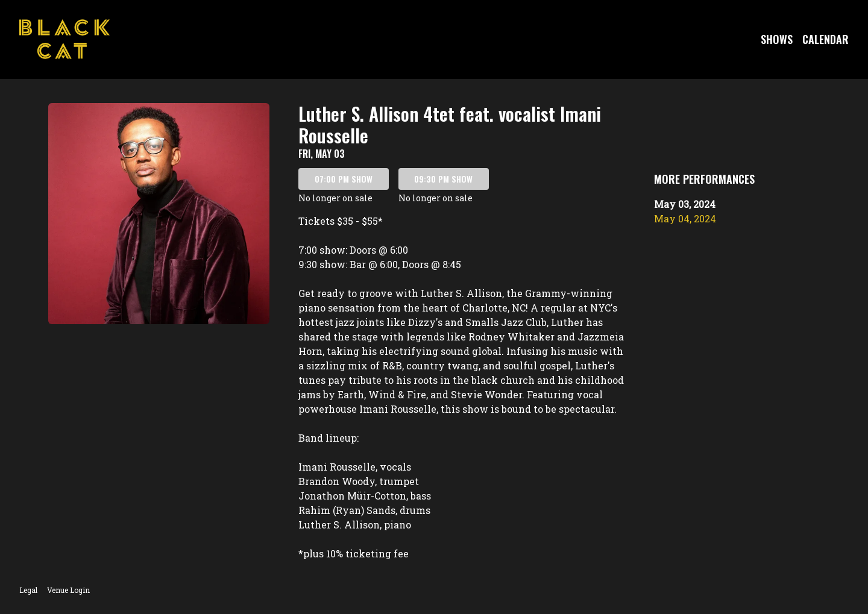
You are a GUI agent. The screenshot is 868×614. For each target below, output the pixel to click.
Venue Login (68, 590)
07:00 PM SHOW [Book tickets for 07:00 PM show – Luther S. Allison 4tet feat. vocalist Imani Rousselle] (344, 179)
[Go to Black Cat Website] (64, 39)
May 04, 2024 (685, 218)
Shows (777, 39)
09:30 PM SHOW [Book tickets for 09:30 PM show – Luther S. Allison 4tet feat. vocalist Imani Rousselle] (443, 179)
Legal (28, 590)
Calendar (826, 39)
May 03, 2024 (685, 204)
